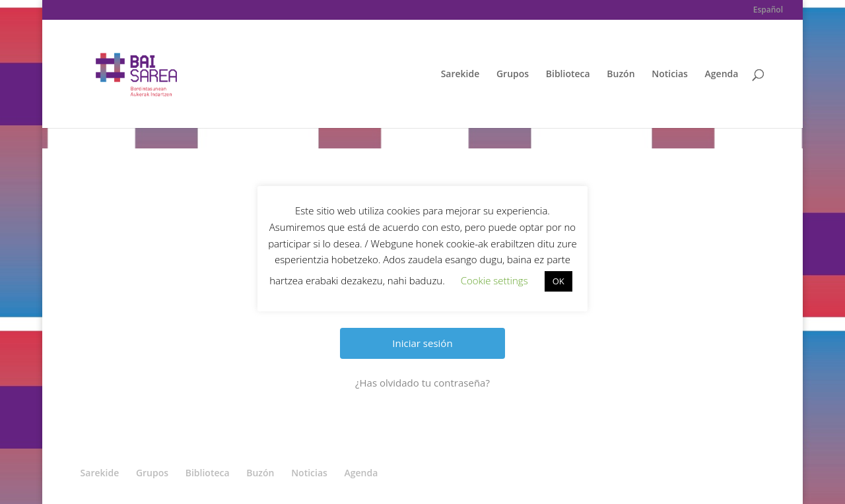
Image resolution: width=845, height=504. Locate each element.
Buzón (621, 75)
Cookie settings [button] (494, 280)
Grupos (513, 75)
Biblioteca (568, 75)
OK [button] (558, 281)
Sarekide (460, 75)
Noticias (670, 75)
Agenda (722, 75)
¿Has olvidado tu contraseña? (422, 383)
